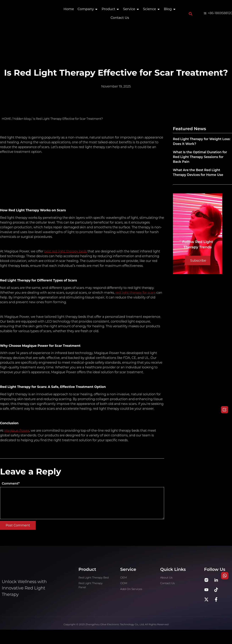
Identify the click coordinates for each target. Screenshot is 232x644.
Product (108, 9)
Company (86, 9)
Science (150, 9)
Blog (168, 9)
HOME (6, 119)
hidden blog (22, 119)
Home (69, 9)
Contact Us (120, 18)
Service (129, 9)
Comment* (11, 484)
